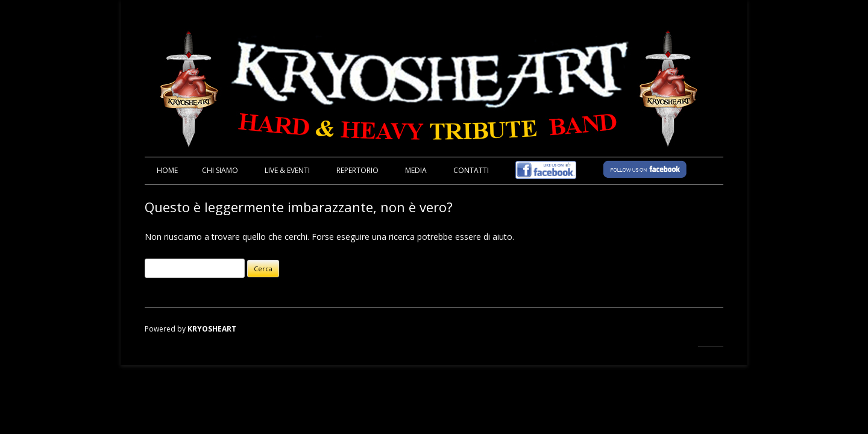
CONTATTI (471, 170)
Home (167, 170)
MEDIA (416, 170)
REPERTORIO (357, 170)
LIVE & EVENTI (287, 170)
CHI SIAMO (220, 170)
